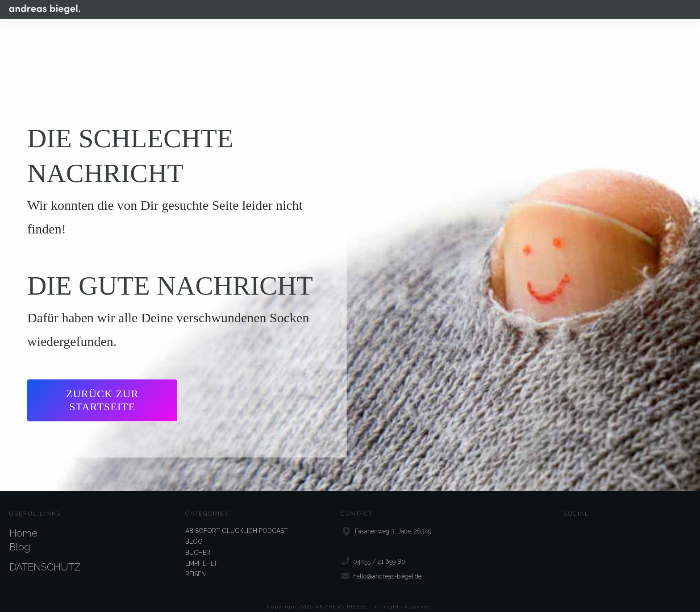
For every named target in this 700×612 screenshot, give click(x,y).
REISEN (196, 566)
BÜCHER (198, 544)
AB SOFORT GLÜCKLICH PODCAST (237, 523)
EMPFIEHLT (201, 555)
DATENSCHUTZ (45, 559)
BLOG (194, 533)
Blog (20, 539)
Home (23, 525)
